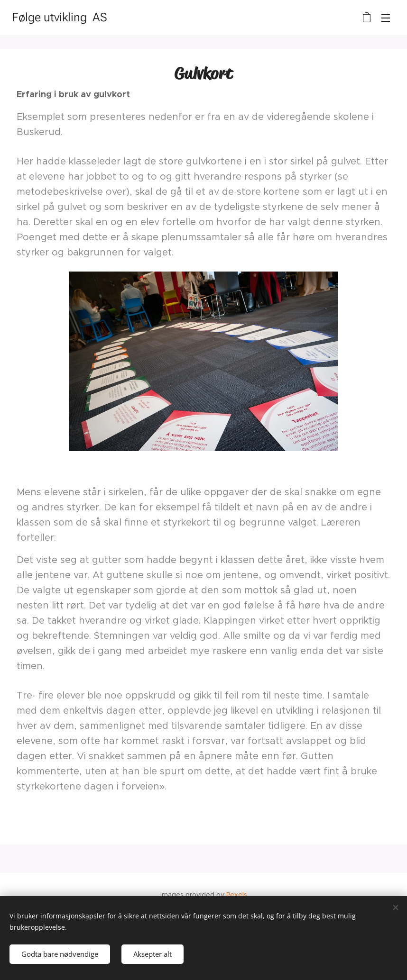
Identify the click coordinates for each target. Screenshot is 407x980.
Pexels (237, 895)
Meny (386, 18)
